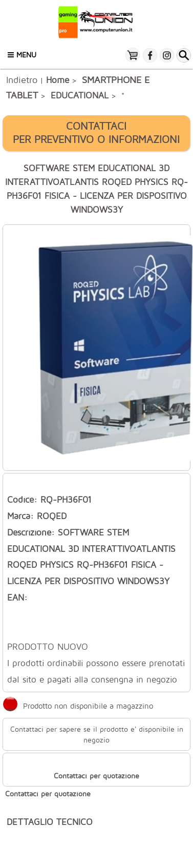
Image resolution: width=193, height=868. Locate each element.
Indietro (22, 79)
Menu (22, 55)
